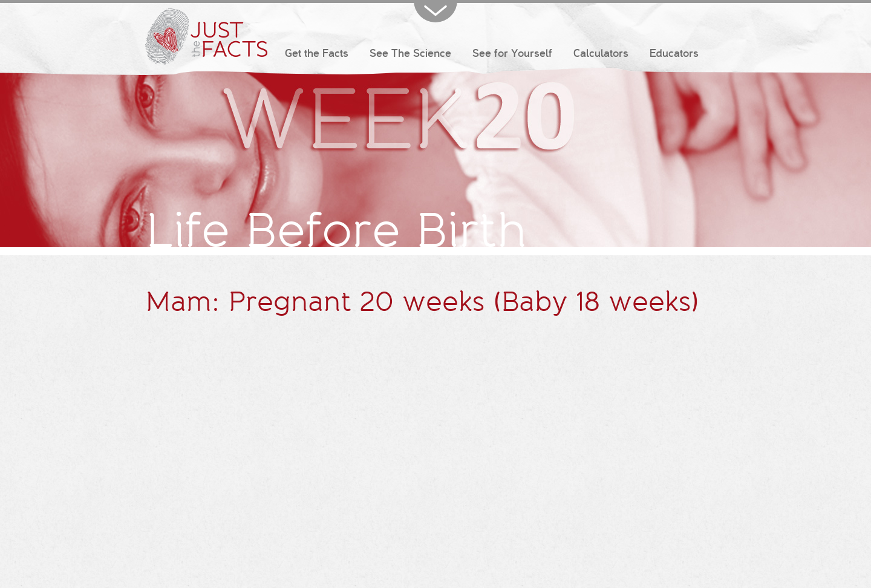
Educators (674, 54)
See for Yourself (512, 54)
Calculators (601, 54)
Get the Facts (317, 54)
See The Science (410, 54)
